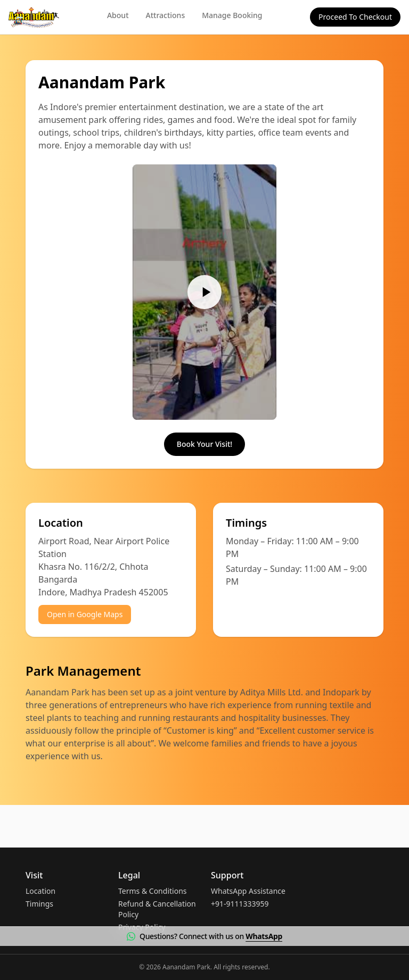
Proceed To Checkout (355, 17)
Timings (39, 904)
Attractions (166, 15)
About (118, 15)
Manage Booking (232, 15)
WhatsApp (264, 936)
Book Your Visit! (204, 444)
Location (40, 891)
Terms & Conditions (153, 891)
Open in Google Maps (85, 614)
